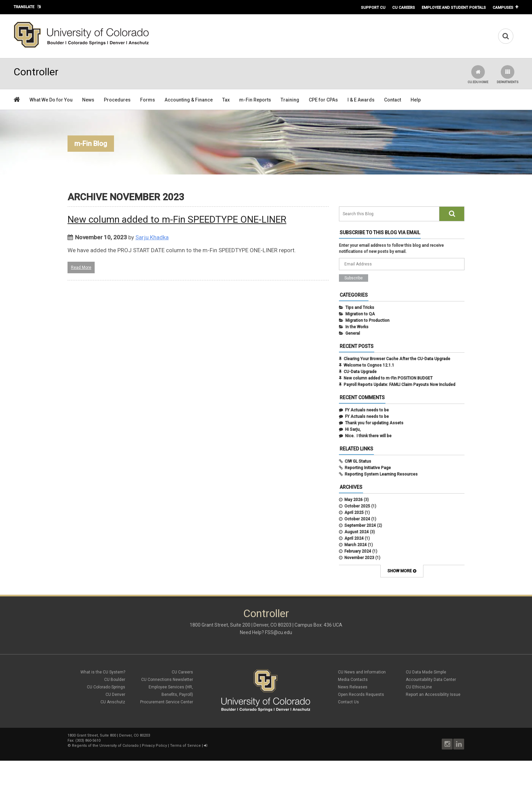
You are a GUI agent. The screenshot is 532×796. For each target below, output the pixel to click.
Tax (226, 100)
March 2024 (356, 545)
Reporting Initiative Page (368, 468)
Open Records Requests (361, 695)
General (353, 333)
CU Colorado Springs (106, 687)
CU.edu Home (478, 75)
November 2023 (359, 558)
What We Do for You (51, 100)
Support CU (373, 7)
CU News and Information (362, 672)
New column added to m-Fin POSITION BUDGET (388, 378)
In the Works (357, 327)
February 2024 (358, 551)
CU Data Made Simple (426, 672)
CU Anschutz (113, 702)
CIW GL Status (358, 461)
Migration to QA (360, 314)
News (88, 100)
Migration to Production (367, 320)
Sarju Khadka (152, 237)
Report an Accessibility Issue (433, 695)
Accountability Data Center (431, 680)
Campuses (503, 7)
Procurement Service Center (167, 702)
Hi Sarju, (353, 429)
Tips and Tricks (360, 308)
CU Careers (404, 7)
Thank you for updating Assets (374, 423)
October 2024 (357, 519)
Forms (148, 100)
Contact (393, 100)
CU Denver (115, 695)
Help (416, 100)
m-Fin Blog (91, 144)
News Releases (353, 687)
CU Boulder (115, 680)
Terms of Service (185, 746)
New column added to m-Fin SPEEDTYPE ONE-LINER (177, 219)
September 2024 (360, 525)
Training (290, 100)
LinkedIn (459, 744)
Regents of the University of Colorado (105, 746)
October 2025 (357, 506)
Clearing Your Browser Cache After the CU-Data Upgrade (397, 359)
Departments (508, 75)
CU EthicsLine (419, 687)
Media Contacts (353, 680)
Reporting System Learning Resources (381, 474)
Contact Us (348, 702)
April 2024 (354, 538)
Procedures (117, 100)
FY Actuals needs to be (367, 410)
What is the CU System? (103, 672)
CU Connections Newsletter (167, 680)
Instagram (447, 744)
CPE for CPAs (323, 100)
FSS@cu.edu (279, 632)
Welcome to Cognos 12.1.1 (369, 365)
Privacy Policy (154, 746)
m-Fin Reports (255, 100)
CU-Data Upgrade (360, 372)
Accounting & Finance (189, 100)
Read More (81, 267)
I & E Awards (361, 100)
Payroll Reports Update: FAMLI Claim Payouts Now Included (400, 385)
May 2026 (354, 500)
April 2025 (354, 513)
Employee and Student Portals (454, 7)
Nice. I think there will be (368, 436)
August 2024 (357, 532)
